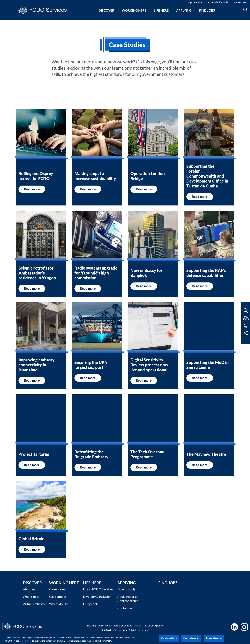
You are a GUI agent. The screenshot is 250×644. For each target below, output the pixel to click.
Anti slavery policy (153, 625)
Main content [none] (7, 22)
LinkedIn (234, 627)
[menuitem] (106, 14)
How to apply (126, 589)
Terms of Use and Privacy (127, 625)
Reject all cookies (191, 640)
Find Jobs (168, 583)
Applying (184, 10)
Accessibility (105, 625)
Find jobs (207, 10)
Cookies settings (169, 640)
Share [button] (246, 333)
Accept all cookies (214, 640)
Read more (32, 189)
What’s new (31, 596)
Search (245, 10)
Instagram (244, 627)
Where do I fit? (59, 604)
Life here (161, 10)
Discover (106, 10)
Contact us (240, 2)
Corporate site (194, 2)
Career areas (58, 589)
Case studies (58, 596)
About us (29, 589)
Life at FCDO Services (98, 589)
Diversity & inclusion (97, 596)
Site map (92, 625)
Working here (134, 10)
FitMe (246, 326)
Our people (91, 604)
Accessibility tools (218, 2)
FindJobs (246, 318)
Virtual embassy (34, 604)
